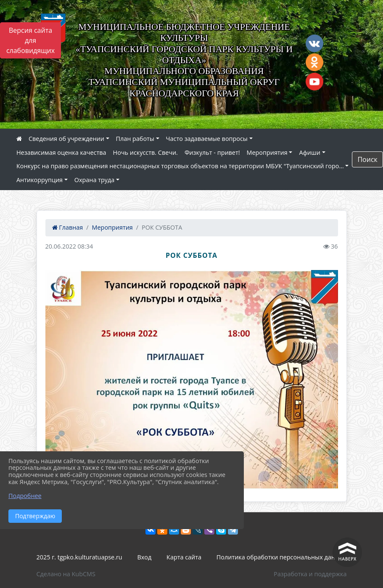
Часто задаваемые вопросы (207, 139)
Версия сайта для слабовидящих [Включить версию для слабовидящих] (30, 40)
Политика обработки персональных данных (282, 557)
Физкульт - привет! (212, 152)
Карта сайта (184, 557)
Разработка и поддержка (310, 574)
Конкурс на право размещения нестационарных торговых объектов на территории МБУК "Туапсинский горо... (180, 166)
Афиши (310, 152)
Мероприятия (267, 152)
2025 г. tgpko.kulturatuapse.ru (79, 557)
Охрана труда (94, 180)
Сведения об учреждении (66, 139)
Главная (68, 227)
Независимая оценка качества (61, 152)
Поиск (367, 159)
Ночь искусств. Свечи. (145, 152)
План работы (135, 139)
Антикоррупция (40, 180)
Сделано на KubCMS (66, 574)
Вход (145, 557)
